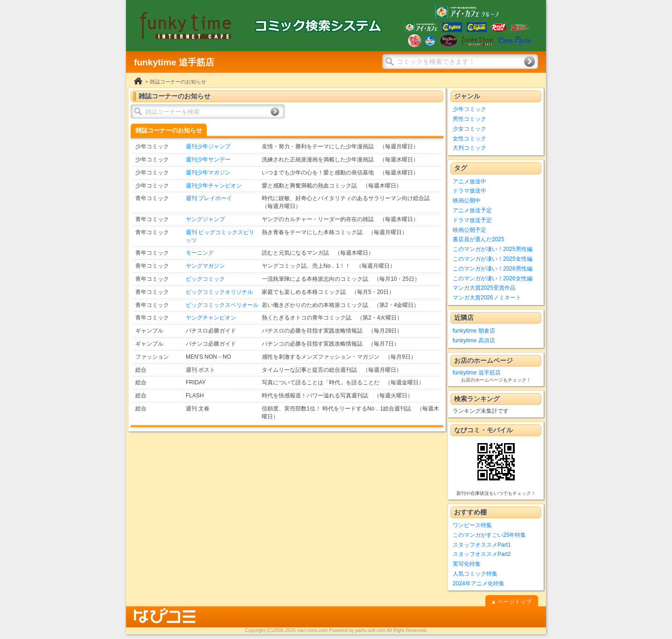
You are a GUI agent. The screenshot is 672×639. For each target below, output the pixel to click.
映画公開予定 (469, 230)
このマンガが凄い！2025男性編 (493, 249)
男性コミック (469, 119)
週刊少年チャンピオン (214, 186)
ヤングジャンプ (205, 219)
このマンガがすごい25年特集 (489, 535)
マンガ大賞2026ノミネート (487, 298)
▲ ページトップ (511, 602)
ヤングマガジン (205, 266)
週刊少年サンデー (208, 160)
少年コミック (469, 109)
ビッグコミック (205, 279)
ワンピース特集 (472, 525)
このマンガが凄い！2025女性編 (493, 259)
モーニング (200, 253)
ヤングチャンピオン (211, 318)
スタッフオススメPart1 (482, 545)
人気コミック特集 (475, 574)
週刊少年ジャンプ (208, 146)
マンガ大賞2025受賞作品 (484, 288)
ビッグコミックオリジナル (219, 292)
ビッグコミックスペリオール (222, 305)
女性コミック (469, 139)
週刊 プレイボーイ (209, 198)
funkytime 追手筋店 (477, 373)
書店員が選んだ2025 (479, 239)
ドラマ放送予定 (472, 220)
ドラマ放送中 (469, 191)
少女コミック (469, 129)
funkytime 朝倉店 (474, 331)
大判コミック (469, 148)
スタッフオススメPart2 (482, 554)
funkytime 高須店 (474, 340)
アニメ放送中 (469, 181)
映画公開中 (467, 201)
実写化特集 (467, 564)
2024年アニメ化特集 (479, 583)
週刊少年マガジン (208, 173)
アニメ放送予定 (472, 210)
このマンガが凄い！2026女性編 (493, 278)
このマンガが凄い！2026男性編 (493, 269)
